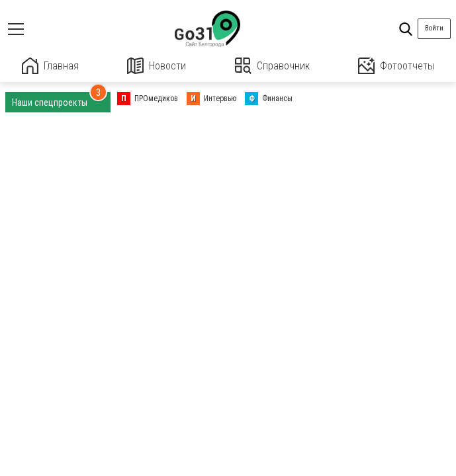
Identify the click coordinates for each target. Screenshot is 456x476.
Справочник (272, 66)
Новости (157, 66)
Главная (50, 66)
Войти (434, 28)
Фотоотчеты (396, 66)
